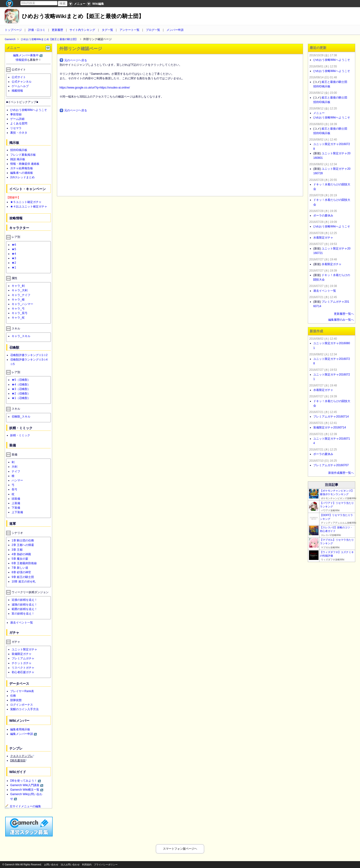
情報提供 (21, 60)
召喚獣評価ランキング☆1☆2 (29, 355)
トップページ (13, 30)
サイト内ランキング (82, 30)
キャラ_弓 (18, 309)
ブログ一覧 (153, 30)
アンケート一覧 (129, 30)
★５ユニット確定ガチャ (26, 202)
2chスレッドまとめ (22, 177)
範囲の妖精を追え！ (24, 609)
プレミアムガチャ (23, 658)
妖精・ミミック (20, 435)
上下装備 (17, 512)
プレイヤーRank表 (22, 691)
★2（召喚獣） (21, 394)
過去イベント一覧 (22, 623)
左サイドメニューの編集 (23, 806)
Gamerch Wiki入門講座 (25, 785)
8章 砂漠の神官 (21, 572)
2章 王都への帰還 (23, 545)
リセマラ (16, 128)
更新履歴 (57, 30)
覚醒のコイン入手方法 (24, 709)
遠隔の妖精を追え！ (24, 605)
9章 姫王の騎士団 (23, 577)
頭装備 (16, 499)
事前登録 (16, 114)
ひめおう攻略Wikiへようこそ (29, 110)
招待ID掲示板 (19, 150)
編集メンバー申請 (22, 734)
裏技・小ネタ (19, 133)
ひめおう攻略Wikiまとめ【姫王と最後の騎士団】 (83, 16)
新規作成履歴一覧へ (341, 473)
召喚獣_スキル (21, 417)
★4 (14, 254)
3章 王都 (17, 550)
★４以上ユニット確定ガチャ (29, 206)
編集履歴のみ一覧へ (341, 320)
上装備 (16, 503)
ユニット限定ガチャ (24, 649)
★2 (14, 263)
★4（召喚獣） (21, 385)
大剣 (14, 467)
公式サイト (19, 77)
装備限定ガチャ (22, 654)
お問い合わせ (51, 865)
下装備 (16, 508)
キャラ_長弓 (20, 313)
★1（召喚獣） (21, 398)
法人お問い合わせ (70, 865)
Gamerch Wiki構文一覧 (25, 790)
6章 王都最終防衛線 (24, 563)
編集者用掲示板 (20, 729)
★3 (14, 258)
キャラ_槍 (18, 300)
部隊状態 (16, 700)
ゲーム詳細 (17, 119)
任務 (13, 696)
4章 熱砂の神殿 (21, 554)
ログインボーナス (22, 705)
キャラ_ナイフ (21, 295)
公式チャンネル (22, 82)
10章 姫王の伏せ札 (24, 582)
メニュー (319, 113)
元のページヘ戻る (76, 60)
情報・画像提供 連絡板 (25, 164)
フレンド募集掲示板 (23, 155)
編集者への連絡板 (22, 173)
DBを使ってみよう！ (24, 781)
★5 (14, 249)
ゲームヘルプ (20, 86)
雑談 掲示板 (18, 159)
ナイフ (16, 471)
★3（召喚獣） (21, 389)
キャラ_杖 (18, 318)
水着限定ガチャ (323, 238)
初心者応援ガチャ (23, 672)
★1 (14, 267)
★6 (14, 245)
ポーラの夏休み (323, 216)
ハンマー (17, 480)
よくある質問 (19, 123)
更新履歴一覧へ (344, 314)
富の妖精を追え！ (23, 614)
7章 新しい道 (20, 568)
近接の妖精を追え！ (24, 600)
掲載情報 (17, 91)
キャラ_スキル (21, 336)
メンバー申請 (175, 30)
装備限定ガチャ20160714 (330, 427)
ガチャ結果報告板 (22, 168)
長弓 (14, 489)
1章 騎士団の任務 (23, 540)
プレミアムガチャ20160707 (331, 465)
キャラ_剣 (18, 286)
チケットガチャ (22, 663)
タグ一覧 (107, 30)
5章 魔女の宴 (20, 559)
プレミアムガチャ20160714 (331, 417)
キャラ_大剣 (20, 290)
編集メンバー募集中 (26, 55)
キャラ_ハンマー (22, 304)
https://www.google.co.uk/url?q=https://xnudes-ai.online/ (95, 88)
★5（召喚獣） (21, 380)
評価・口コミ (37, 30)
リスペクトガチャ (23, 668)
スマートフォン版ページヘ (180, 849)
